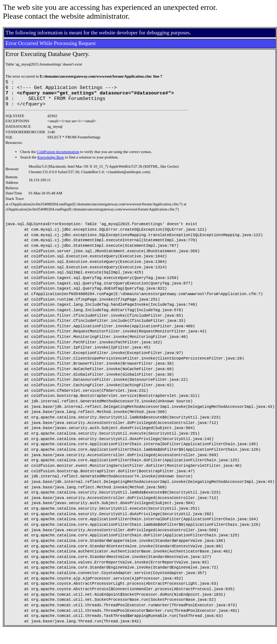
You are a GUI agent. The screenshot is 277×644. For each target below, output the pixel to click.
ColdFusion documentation (58, 157)
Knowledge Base (51, 163)
